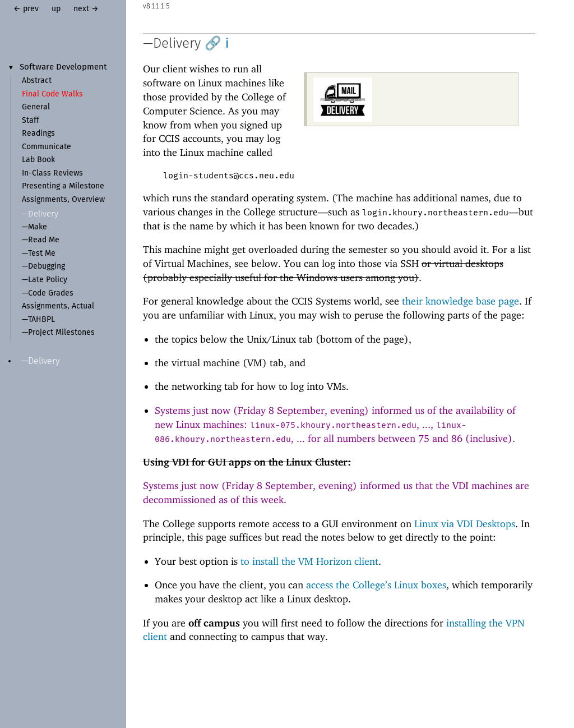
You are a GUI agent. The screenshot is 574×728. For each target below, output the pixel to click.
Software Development (63, 67)
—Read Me (41, 240)
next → (86, 9)
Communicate (47, 147)
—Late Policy (45, 280)
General (36, 107)
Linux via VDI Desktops (465, 524)
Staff (31, 121)
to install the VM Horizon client (309, 561)
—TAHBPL (38, 320)
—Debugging (43, 266)
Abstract (37, 81)
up (56, 9)
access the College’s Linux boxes (376, 585)
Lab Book (38, 160)
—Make (34, 227)
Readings (38, 133)
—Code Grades (48, 293)
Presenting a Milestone (63, 186)
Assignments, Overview (63, 200)
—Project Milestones (58, 333)
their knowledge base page (460, 301)
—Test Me (39, 254)
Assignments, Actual (58, 306)
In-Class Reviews (52, 173)
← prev (26, 9)
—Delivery (40, 214)
